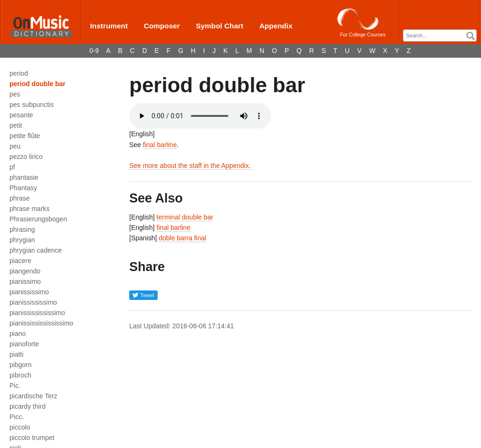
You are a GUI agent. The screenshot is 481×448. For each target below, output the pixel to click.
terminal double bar (185, 217)
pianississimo (29, 292)
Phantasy (23, 188)
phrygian (22, 240)
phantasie (24, 177)
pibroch (20, 375)
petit (16, 125)
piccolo (20, 427)
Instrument (109, 26)
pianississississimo (37, 313)
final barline (160, 145)
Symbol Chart (220, 26)
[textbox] (442, 36)
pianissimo (25, 281)
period (19, 73)
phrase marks (30, 209)
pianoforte (24, 344)
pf (12, 167)
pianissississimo (33, 302)
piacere (20, 261)
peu (15, 146)
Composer (162, 26)
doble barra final (182, 238)
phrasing (22, 229)
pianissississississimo (41, 323)
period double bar (37, 84)
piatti (17, 354)
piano (18, 334)
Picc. (17, 417)
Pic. (15, 386)
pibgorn (21, 365)
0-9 (94, 51)
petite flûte (25, 136)
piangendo (25, 271)
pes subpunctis (31, 105)
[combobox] (440, 35)
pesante (21, 115)
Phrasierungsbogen (38, 219)
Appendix (276, 26)
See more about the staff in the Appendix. (191, 166)
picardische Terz (33, 396)
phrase (20, 198)
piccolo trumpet (32, 438)
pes (15, 94)
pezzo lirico (26, 157)
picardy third (27, 406)
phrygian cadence (36, 250)
